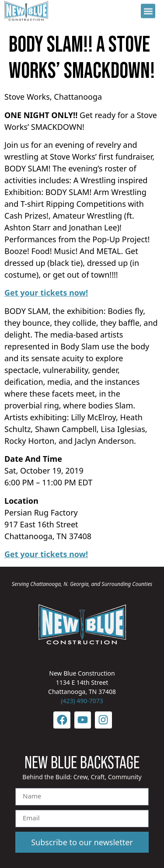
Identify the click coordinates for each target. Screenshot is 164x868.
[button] (148, 9)
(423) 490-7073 (82, 701)
